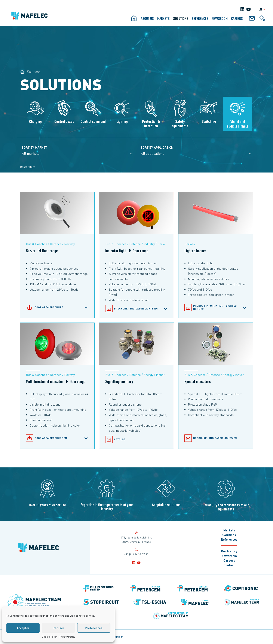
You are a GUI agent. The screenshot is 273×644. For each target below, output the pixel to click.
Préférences (94, 628)
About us (147, 18)
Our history (229, 551)
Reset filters (28, 167)
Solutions (181, 18)
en (262, 9)
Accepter (23, 628)
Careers (237, 18)
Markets (163, 18)
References (200, 18)
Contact (229, 565)
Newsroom (220, 18)
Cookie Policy (50, 637)
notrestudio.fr (115, 637)
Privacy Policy (67, 637)
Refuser (58, 628)
